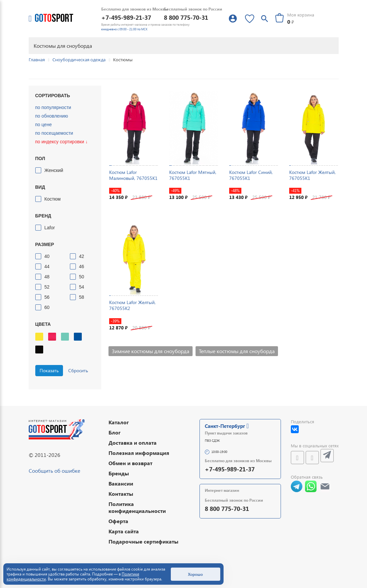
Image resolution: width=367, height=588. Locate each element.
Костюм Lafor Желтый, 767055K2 (132, 305)
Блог (115, 432)
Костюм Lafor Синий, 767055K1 (251, 175)
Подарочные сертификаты (143, 541)
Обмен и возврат (130, 463)
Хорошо (195, 574)
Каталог (119, 422)
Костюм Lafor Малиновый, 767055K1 (133, 175)
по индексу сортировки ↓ (61, 142)
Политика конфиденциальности (137, 507)
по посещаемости (54, 133)
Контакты (121, 494)
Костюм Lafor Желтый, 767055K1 (312, 175)
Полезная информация (139, 453)
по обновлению (52, 116)
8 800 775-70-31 (186, 17)
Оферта (118, 521)
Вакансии (121, 483)
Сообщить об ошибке (54, 471)
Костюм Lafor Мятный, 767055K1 (193, 175)
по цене (44, 125)
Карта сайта (124, 531)
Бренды (119, 473)
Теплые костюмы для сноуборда (237, 351)
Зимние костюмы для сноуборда (151, 351)
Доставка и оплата (133, 443)
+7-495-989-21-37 (126, 17)
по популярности (53, 107)
